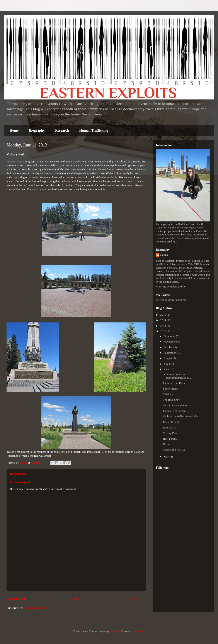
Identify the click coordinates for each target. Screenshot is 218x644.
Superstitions (170, 389)
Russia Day (169, 427)
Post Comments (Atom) (38, 608)
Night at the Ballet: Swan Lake (180, 416)
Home (14, 130)
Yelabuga (168, 394)
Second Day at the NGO (177, 405)
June (167, 369)
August (168, 358)
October (169, 347)
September (170, 353)
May (167, 457)
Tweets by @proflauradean (171, 300)
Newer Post (17, 599)
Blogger (140, 631)
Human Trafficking (94, 130)
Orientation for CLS (174, 450)
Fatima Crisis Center (175, 411)
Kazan (166, 444)
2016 (163, 315)
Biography (37, 130)
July (166, 364)
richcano (115, 631)
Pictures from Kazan (175, 383)
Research (62, 130)
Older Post (137, 599)
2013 (163, 326)
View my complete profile (171, 286)
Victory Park (170, 433)
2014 (163, 320)
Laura (164, 255)
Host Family (170, 439)
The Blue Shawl (172, 400)
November (170, 342)
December (170, 336)
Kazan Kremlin (172, 422)
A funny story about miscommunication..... (177, 376)
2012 (163, 331)
